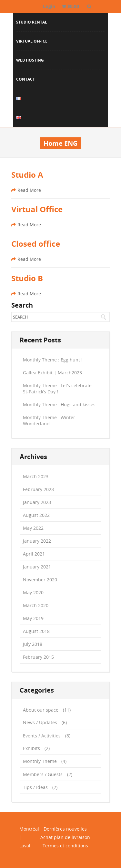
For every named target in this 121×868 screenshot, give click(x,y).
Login (49, 6)
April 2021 (34, 554)
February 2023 (38, 489)
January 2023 (37, 502)
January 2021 (37, 567)
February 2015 (38, 657)
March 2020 (36, 605)
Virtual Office (37, 209)
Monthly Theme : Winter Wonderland (49, 420)
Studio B (27, 278)
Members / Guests (43, 774)
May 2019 (33, 618)
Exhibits (31, 748)
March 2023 (36, 476)
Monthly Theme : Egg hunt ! (53, 360)
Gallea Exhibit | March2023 (52, 373)
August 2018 (36, 631)
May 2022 (33, 528)
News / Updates (40, 722)
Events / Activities (42, 736)
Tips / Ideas (35, 787)
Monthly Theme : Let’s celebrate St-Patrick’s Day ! (57, 389)
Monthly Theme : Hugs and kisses (59, 404)
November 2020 (40, 580)
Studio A (27, 175)
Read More (26, 190)
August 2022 (36, 515)
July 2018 (33, 644)
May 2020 (33, 592)
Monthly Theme (40, 761)
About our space (41, 710)
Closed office (36, 244)
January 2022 (37, 541)
